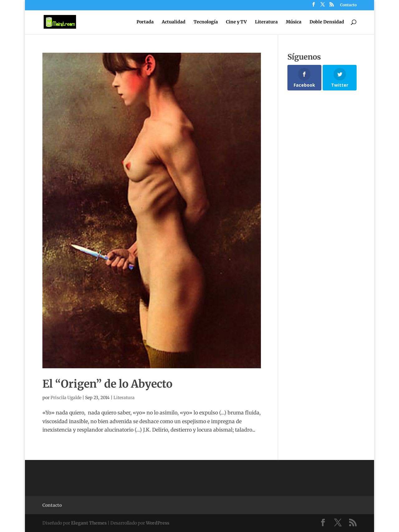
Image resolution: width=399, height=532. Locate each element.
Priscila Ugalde (66, 398)
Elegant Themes (89, 523)
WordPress (158, 523)
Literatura (266, 22)
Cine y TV (236, 22)
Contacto (348, 5)
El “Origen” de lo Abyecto (107, 384)
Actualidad (174, 22)
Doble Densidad (327, 22)
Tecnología (206, 22)
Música (294, 22)
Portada (145, 22)
